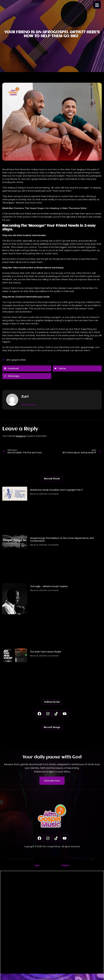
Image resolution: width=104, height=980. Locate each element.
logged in (21, 436)
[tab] (37, 866)
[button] (27, 368)
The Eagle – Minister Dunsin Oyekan (49, 586)
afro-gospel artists (16, 360)
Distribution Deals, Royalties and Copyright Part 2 (56, 490)
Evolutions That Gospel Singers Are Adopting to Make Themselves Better (51, 208)
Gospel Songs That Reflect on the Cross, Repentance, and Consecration (62, 539)
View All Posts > (29, 405)
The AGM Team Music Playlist (46, 652)
